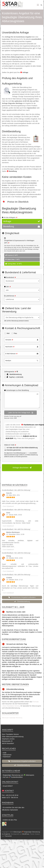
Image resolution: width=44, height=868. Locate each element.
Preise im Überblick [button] (16, 202)
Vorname (9, 340)
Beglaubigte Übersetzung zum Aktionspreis (19, 775)
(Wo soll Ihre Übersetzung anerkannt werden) (16, 321)
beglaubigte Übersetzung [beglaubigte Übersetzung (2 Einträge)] (16, 718)
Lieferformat (11, 296)
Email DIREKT (8, 786)
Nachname (10, 347)
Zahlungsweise (10, 372)
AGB (28, 453)
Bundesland (11, 277)
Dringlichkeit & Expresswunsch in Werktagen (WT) (19, 242)
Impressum (7, 757)
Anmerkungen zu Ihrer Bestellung (18, 390)
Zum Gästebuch (8, 506)
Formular (36, 702)
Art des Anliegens (11, 217)
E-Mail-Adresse (11, 354)
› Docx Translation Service (11, 706)
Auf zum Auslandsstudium (13, 777)
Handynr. (8, 361)
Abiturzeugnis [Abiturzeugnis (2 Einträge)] (5, 718)
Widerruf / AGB (10, 445)
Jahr (8, 287)
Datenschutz (7, 755)
